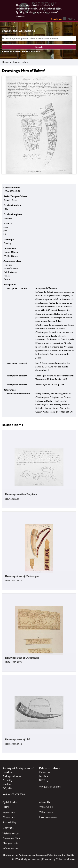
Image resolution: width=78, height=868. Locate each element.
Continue (56, 19)
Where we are (11, 848)
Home (5, 62)
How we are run (48, 817)
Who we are (46, 812)
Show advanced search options (21, 52)
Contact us (9, 817)
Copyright (8, 828)
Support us (9, 812)
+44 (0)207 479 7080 (14, 794)
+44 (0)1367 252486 (50, 787)
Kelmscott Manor (12, 838)
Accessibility (9, 822)
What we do (46, 807)
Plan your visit (10, 843)
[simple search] (39, 38)
